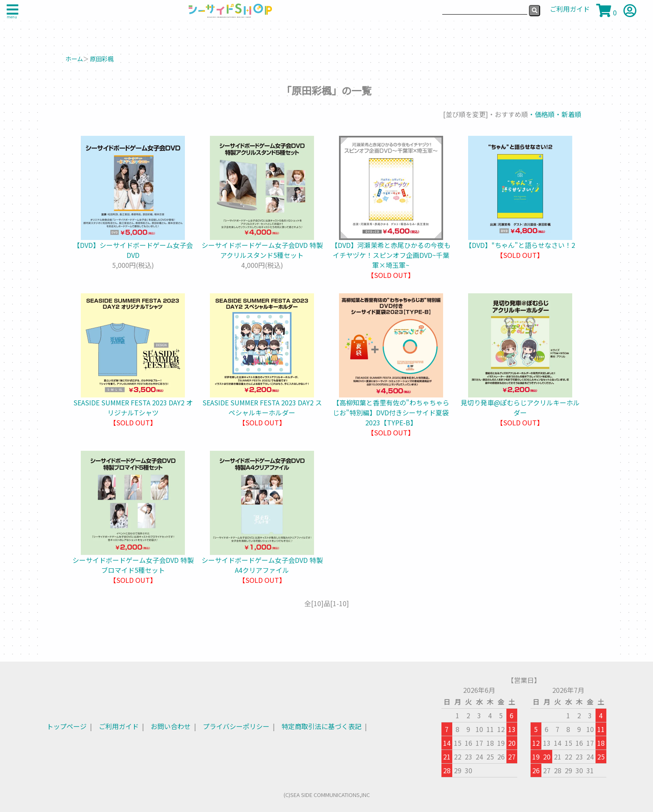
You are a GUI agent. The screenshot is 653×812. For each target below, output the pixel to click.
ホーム (74, 59)
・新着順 (568, 114)
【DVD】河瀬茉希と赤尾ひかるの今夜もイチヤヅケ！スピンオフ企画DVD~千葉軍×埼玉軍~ (391, 255)
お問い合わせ (171, 726)
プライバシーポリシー (236, 726)
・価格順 (541, 114)
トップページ (67, 726)
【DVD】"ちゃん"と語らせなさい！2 (520, 245)
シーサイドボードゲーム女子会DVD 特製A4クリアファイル (262, 565)
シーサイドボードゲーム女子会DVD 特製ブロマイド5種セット (133, 565)
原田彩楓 (102, 59)
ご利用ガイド (119, 726)
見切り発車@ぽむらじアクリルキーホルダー (520, 407)
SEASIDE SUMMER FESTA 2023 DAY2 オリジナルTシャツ (133, 407)
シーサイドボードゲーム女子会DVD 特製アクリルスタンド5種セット (262, 250)
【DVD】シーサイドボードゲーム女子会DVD (133, 250)
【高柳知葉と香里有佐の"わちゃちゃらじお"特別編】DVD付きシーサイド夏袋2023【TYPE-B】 (391, 412)
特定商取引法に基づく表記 (322, 726)
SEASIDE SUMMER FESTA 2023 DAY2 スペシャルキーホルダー (262, 407)
